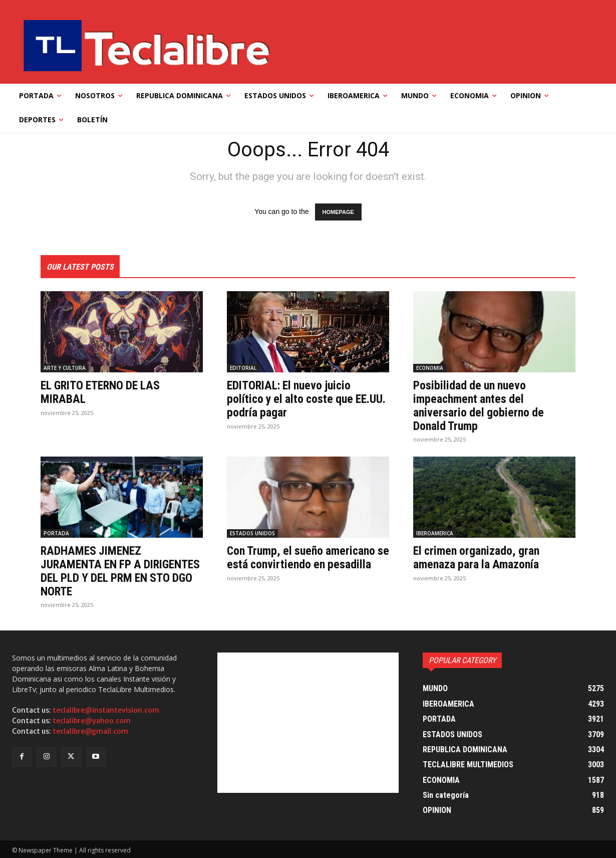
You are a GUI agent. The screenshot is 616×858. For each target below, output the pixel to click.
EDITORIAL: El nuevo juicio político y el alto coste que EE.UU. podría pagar (292, 399)
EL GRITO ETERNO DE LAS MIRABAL (103, 392)
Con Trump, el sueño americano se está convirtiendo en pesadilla (307, 557)
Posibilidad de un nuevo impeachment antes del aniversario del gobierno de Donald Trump (479, 405)
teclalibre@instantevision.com (106, 709)
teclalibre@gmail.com (90, 730)
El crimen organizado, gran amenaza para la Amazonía (478, 557)
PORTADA (56, 533)
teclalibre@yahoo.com (92, 720)
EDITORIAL (243, 368)
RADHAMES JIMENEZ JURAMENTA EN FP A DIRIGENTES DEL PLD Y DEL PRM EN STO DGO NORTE (119, 570)
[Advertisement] (308, 722)
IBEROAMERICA (435, 533)
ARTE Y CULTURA (65, 368)
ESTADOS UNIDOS (252, 533)
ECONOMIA (430, 368)
